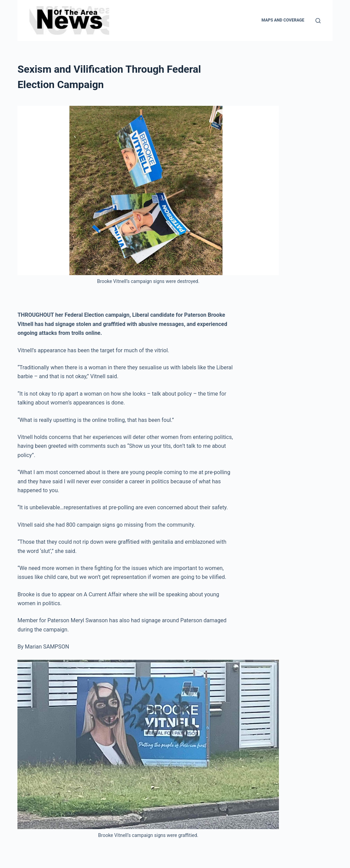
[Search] (318, 21)
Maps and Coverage (283, 20)
